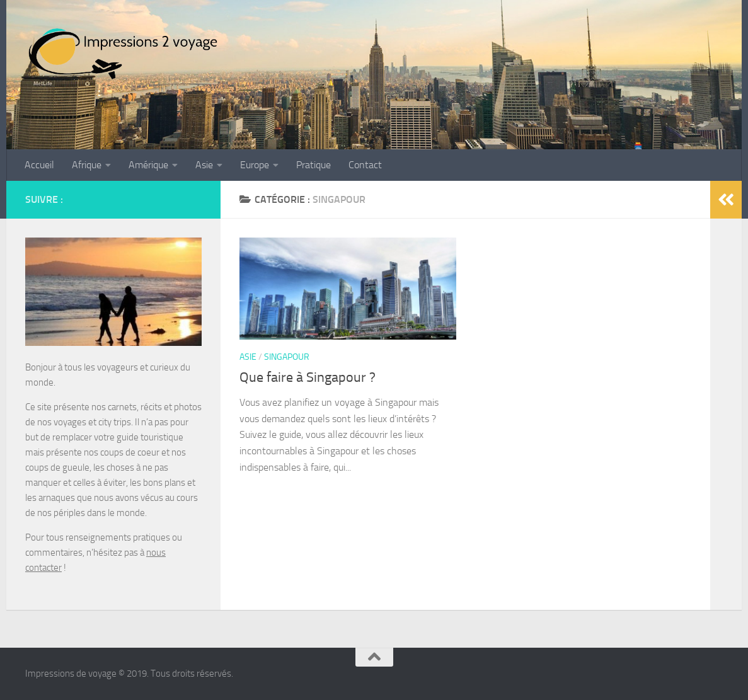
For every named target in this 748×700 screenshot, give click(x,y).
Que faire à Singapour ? (308, 377)
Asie (204, 165)
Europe (255, 165)
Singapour (287, 357)
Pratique (314, 165)
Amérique (148, 165)
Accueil (39, 165)
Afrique (87, 165)
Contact (365, 165)
